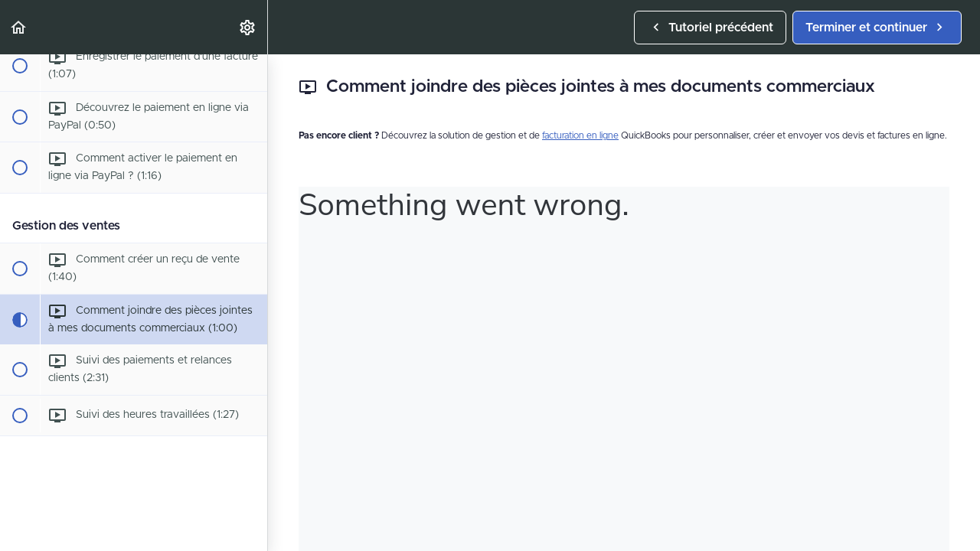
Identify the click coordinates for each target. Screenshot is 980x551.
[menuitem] (248, 27)
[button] (19, 27)
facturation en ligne (580, 135)
